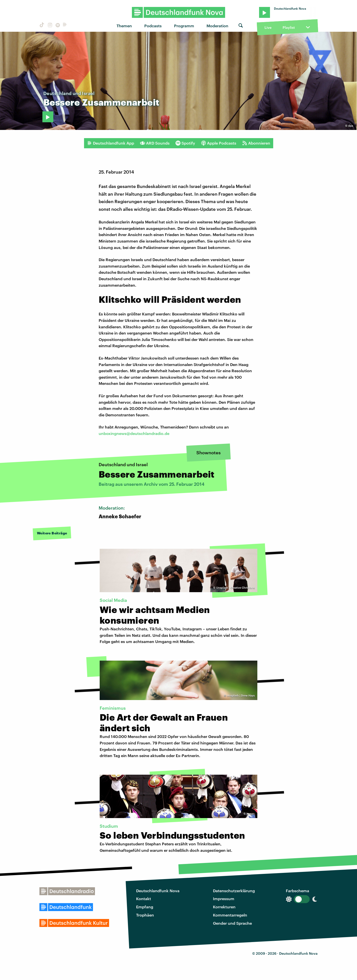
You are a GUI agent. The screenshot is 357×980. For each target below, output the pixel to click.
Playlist (289, 27)
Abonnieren (256, 143)
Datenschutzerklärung (234, 891)
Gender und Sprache (232, 923)
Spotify (185, 143)
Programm (184, 26)
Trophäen (145, 915)
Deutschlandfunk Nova (158, 891)
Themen (124, 26)
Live (268, 27)
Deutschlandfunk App (111, 143)
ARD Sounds (155, 143)
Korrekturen (224, 907)
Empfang (145, 907)
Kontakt (144, 899)
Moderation (217, 26)
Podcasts (153, 26)
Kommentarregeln (230, 915)
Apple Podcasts (219, 143)
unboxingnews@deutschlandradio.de (134, 433)
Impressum (224, 899)
